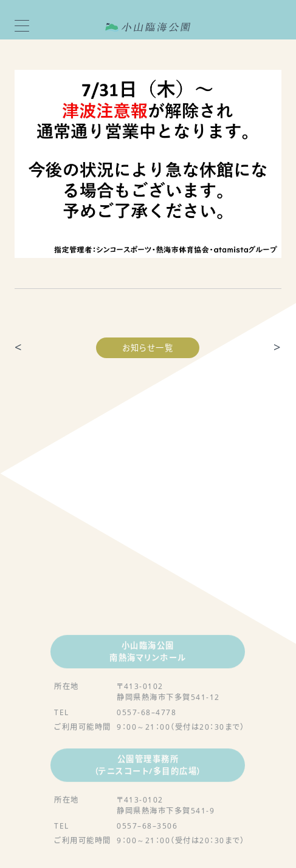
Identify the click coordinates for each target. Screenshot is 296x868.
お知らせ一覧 (148, 348)
